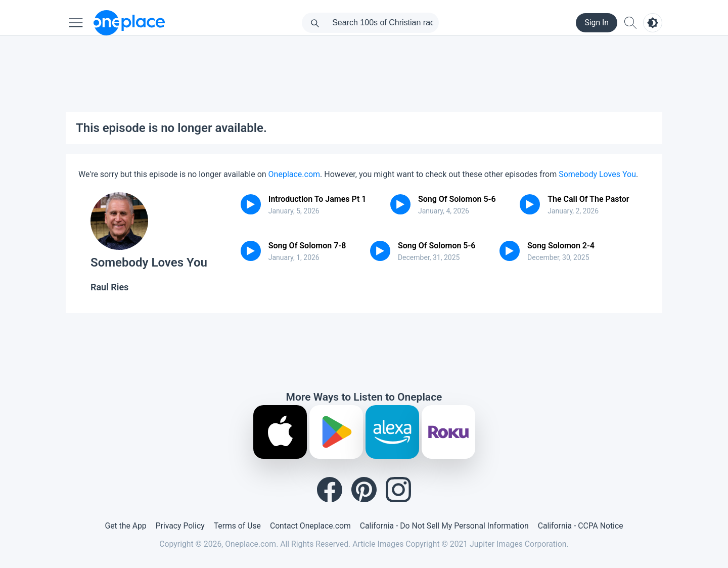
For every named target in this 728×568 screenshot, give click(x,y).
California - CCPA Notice (581, 526)
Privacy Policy (180, 526)
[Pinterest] (364, 490)
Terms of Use (237, 526)
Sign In (597, 23)
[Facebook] (330, 490)
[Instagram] (398, 490)
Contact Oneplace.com (310, 526)
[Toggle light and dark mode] (653, 23)
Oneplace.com (294, 174)
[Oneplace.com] (129, 23)
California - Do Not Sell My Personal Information (444, 526)
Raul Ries (109, 287)
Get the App (125, 526)
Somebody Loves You (597, 174)
